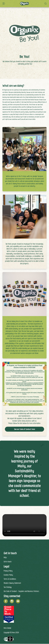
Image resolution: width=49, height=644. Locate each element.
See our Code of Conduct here (25, 429)
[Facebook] (6, 601)
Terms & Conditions (10, 579)
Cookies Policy (8, 575)
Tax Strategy (8, 587)
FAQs (5, 557)
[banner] (24, 4)
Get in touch (8, 562)
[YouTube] (18, 601)
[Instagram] (12, 601)
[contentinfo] (24, 592)
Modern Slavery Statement (12, 583)
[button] (46, 4)
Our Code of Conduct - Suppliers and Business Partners (21, 591)
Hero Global (7, 628)
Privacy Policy (8, 571)
